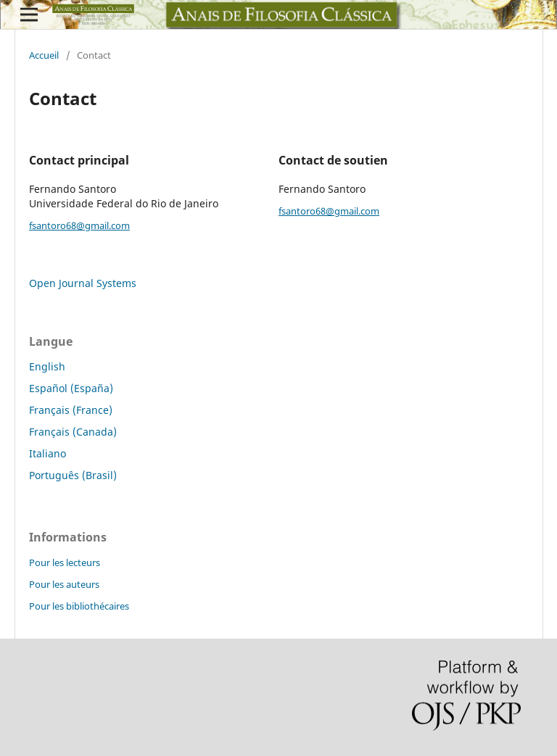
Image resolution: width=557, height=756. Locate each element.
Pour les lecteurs (65, 562)
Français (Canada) (73, 432)
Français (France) (71, 410)
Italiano (48, 453)
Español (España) (71, 388)
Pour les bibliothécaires (79, 606)
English (47, 366)
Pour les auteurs (64, 584)
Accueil (44, 55)
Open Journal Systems (83, 283)
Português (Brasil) (73, 475)
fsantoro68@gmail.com (79, 225)
